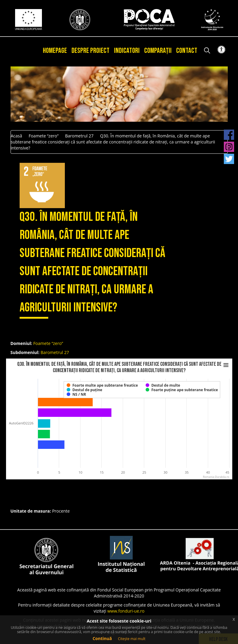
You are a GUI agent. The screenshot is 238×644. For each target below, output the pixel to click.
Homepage (55, 51)
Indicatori (127, 51)
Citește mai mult (132, 639)
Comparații (158, 51)
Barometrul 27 (79, 136)
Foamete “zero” (44, 136)
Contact (187, 51)
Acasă (17, 136)
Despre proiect (90, 51)
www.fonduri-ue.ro (126, 611)
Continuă (102, 638)
